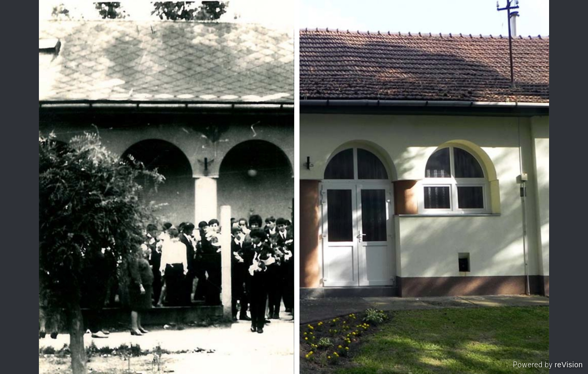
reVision (569, 365)
